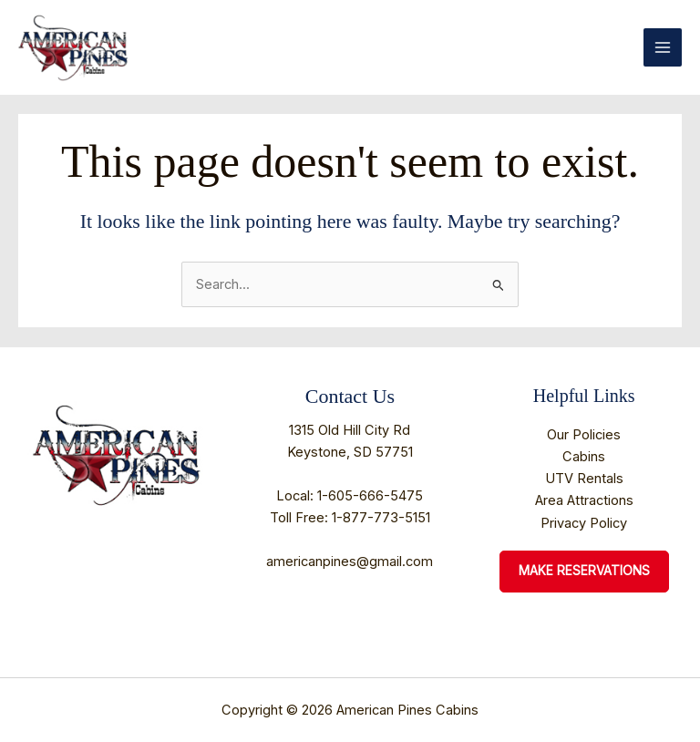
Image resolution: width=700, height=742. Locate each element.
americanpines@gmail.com (350, 562)
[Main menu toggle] (663, 47)
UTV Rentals (584, 479)
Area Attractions (584, 500)
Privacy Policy (584, 523)
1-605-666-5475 (370, 496)
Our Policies (584, 435)
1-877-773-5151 (381, 518)
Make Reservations (584, 571)
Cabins (584, 457)
